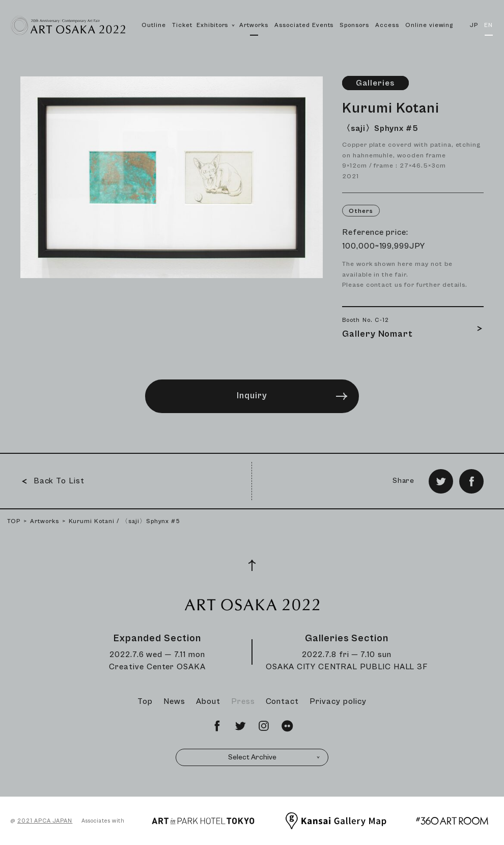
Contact (283, 701)
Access (387, 25)
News (174, 701)
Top (145, 701)
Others (361, 211)
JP (474, 25)
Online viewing (429, 25)
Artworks (254, 25)
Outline (154, 25)
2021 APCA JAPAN (45, 821)
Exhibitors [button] (216, 36)
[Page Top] (252, 565)
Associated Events (304, 25)
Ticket (182, 25)
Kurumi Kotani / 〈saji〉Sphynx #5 (125, 521)
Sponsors (354, 25)
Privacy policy (338, 701)
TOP (14, 521)
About (208, 701)
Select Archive (274, 757)
